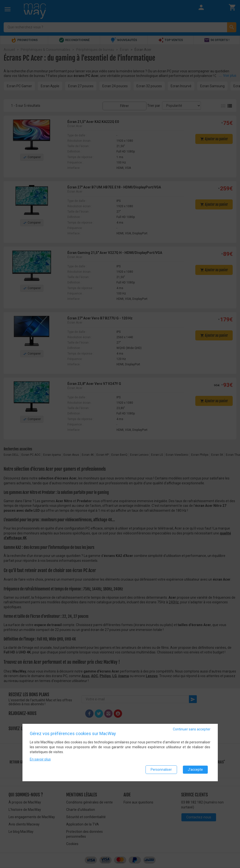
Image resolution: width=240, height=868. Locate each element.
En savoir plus (40, 759)
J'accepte (195, 770)
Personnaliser (161, 770)
